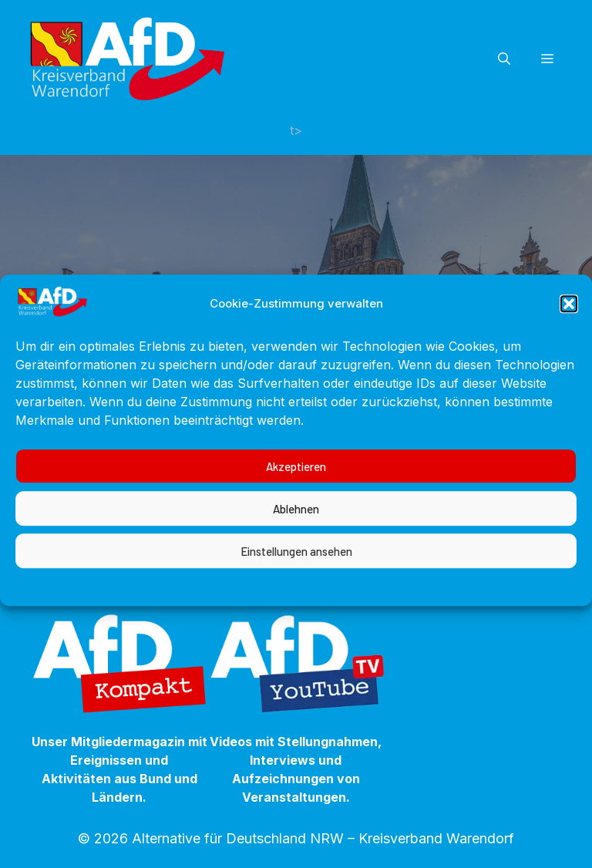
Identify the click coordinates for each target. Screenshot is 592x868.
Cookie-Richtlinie (190, 599)
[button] (569, 318)
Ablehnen (296, 523)
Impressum (418, 599)
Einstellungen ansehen (296, 565)
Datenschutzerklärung (312, 599)
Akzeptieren (296, 480)
